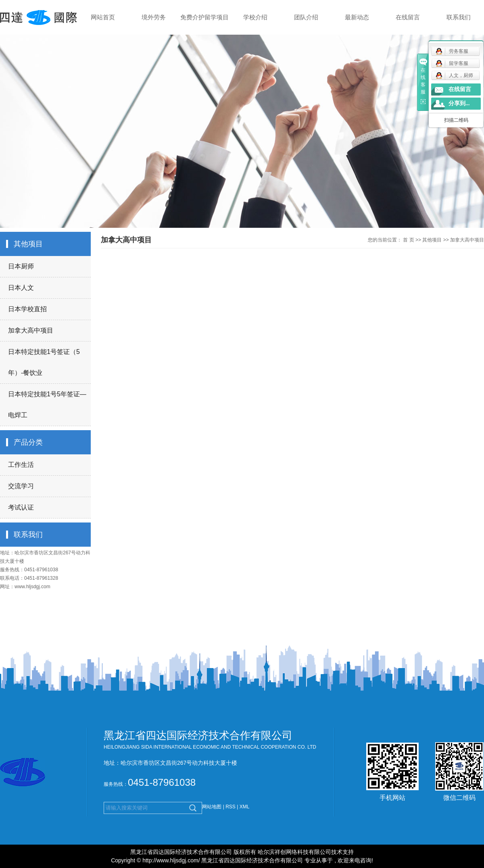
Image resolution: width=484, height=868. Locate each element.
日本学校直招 (27, 309)
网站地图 (212, 807)
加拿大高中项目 (31, 330)
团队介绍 (306, 17)
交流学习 (21, 486)
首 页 (408, 240)
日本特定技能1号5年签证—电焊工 (47, 405)
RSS (231, 807)
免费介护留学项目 (204, 17)
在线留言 (408, 17)
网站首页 (103, 17)
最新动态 (357, 17)
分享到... (459, 103)
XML (245, 807)
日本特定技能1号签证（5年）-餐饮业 (44, 362)
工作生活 (21, 465)
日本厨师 (21, 266)
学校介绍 (255, 17)
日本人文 (21, 288)
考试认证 (21, 507)
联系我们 (459, 17)
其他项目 (432, 240)
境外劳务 (154, 17)
